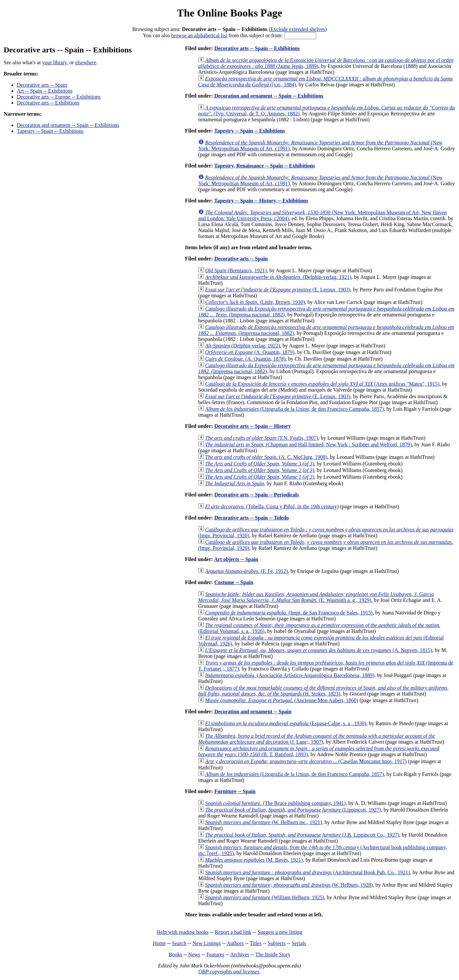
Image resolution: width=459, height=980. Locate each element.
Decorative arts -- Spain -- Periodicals (257, 495)
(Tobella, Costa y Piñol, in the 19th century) (272, 506)
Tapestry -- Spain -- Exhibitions (50, 131)
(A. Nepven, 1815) (319, 650)
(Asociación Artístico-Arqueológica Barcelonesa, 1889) (290, 675)
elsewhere (86, 62)
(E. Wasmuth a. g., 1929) (316, 597)
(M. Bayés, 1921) (254, 860)
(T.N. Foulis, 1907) (262, 438)
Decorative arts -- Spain (42, 85)
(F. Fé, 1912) (246, 571)
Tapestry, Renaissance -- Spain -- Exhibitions (265, 166)
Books (175, 954)
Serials (299, 943)
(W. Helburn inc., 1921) (263, 822)
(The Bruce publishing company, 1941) (275, 803)
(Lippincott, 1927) (293, 810)
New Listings (207, 943)
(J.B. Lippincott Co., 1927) (302, 835)
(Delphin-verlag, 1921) (278, 277)
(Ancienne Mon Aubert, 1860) (282, 700)
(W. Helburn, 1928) (289, 885)
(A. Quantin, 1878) (245, 359)
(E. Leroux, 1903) (278, 290)
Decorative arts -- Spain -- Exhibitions (257, 48)
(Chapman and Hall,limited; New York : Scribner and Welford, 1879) (308, 445)
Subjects (277, 943)
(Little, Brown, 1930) (255, 302)
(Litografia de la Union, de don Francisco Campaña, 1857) (294, 409)
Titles (256, 943)
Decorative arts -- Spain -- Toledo (252, 518)
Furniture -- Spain (235, 791)
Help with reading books (183, 932)
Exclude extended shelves (298, 29)
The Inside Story (273, 954)
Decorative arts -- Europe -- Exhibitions (59, 97)
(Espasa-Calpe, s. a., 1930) (286, 723)
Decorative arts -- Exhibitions (48, 103)
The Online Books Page (229, 13)
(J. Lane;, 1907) (317, 739)
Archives (240, 954)
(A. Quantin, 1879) (250, 352)
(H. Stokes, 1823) (323, 691)
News (194, 954)
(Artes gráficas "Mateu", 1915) (322, 384)
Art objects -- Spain (236, 559)
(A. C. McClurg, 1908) (266, 457)
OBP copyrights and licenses (229, 972)
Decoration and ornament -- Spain (253, 712)
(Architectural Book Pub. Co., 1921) (307, 872)
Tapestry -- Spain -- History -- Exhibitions (261, 201)
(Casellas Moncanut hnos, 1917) (306, 761)
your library (55, 62)
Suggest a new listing (280, 932)
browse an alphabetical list (199, 35)
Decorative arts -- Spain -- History (253, 426)
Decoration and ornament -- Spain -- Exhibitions (68, 125)
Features (215, 954)
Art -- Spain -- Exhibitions (45, 91)
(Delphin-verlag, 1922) (243, 346)
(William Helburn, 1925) (265, 897)
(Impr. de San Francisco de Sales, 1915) (289, 613)
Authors (235, 943)
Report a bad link (233, 932)
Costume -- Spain (234, 582)
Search (179, 943)
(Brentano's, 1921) (236, 270)
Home (159, 943)
